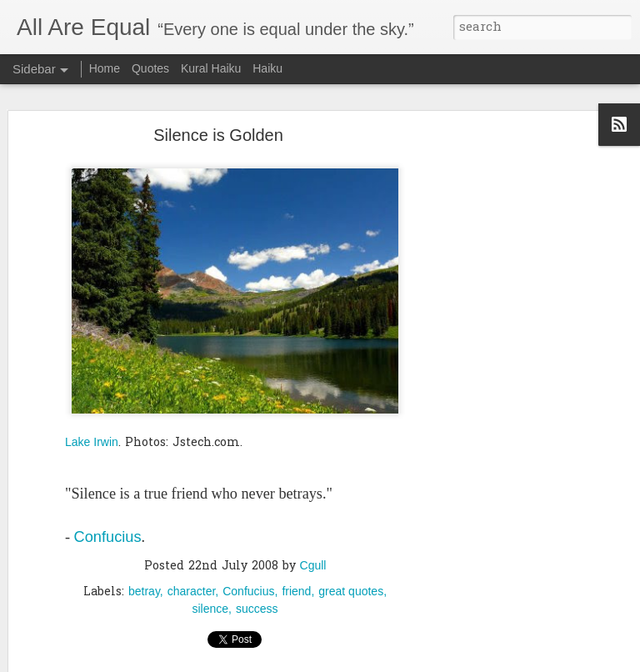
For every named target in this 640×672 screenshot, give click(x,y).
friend (296, 585)
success (257, 603)
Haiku (267, 68)
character (192, 585)
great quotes (351, 585)
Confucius (108, 532)
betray (144, 585)
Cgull (313, 559)
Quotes (150, 68)
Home (105, 68)
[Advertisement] (497, 391)
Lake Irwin (92, 436)
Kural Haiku (211, 68)
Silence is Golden (218, 129)
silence (210, 603)
